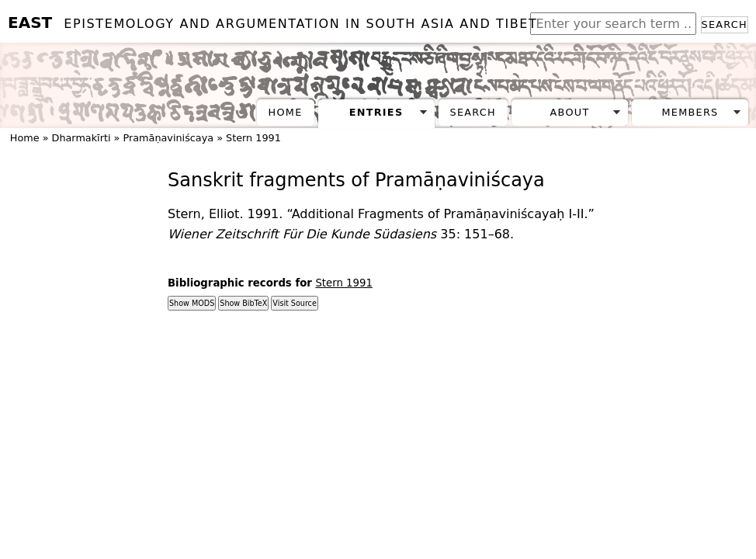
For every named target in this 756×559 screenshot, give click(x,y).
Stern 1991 (253, 138)
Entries (376, 112)
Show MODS (192, 303)
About (570, 112)
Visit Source (294, 303)
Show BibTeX (243, 303)
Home (286, 112)
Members (690, 112)
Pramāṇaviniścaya (168, 138)
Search (725, 24)
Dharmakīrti (81, 138)
